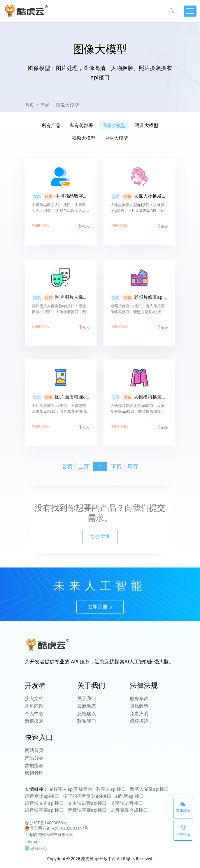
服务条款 (139, 699)
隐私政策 (139, 706)
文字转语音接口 (127, 803)
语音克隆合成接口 (129, 810)
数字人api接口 (111, 789)
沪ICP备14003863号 (46, 823)
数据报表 (34, 721)
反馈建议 (87, 714)
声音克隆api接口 (42, 796)
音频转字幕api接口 (87, 810)
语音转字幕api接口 (44, 810)
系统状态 (36, 848)
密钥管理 (34, 773)
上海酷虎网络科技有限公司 (49, 834)
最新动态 (87, 706)
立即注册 (100, 620)
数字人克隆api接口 (149, 789)
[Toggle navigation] (190, 11)
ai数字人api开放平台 (71, 789)
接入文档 (34, 699)
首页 (29, 105)
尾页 (133, 466)
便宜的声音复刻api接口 (87, 796)
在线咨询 (183, 831)
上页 (84, 466)
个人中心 (34, 714)
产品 (45, 105)
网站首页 (34, 750)
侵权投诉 (139, 721)
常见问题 (34, 706)
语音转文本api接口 (44, 803)
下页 (116, 466)
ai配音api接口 (130, 796)
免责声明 (139, 714)
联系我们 (87, 721)
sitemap (32, 841)
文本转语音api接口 (87, 803)
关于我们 (87, 699)
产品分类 (34, 758)
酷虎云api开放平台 (99, 859)
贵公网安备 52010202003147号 (57, 828)
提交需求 (100, 537)
